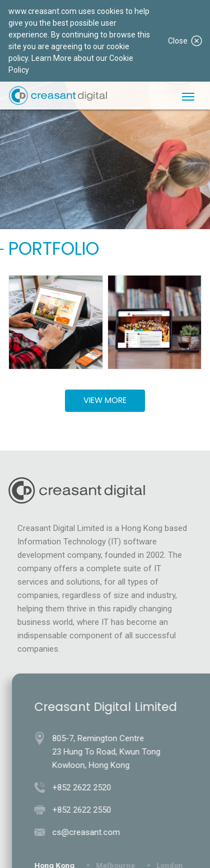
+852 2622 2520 (84, 788)
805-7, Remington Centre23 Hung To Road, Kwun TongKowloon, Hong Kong (108, 752)
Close (185, 41)
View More (105, 400)
